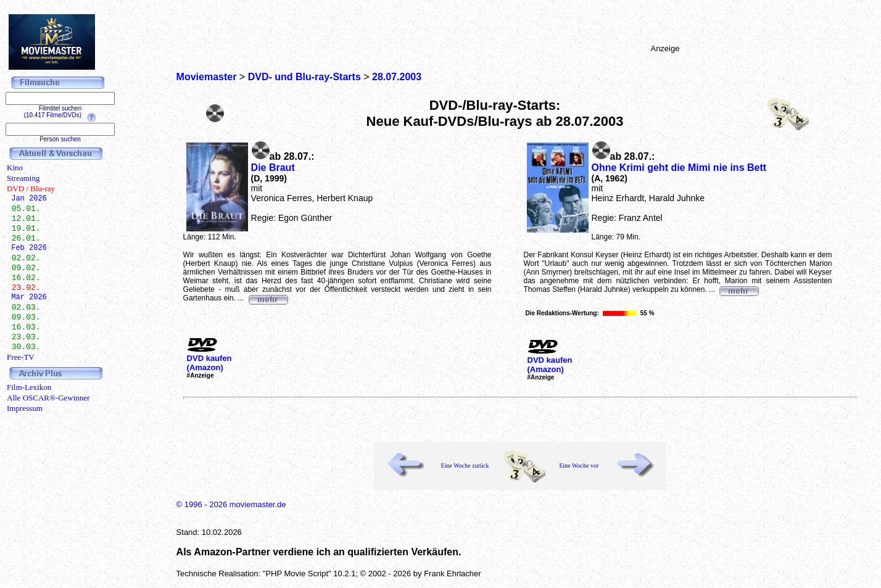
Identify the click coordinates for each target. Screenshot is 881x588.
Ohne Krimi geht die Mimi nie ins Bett (679, 168)
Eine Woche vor (579, 466)
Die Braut (273, 168)
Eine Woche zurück (465, 466)
